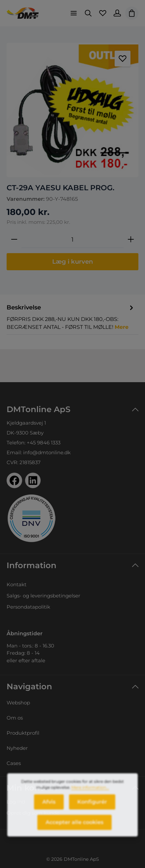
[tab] (71, 317)
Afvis (49, 807)
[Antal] (72, 240)
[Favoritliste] (103, 13)
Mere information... (90, 792)
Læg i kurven (73, 262)
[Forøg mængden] (131, 240)
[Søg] (88, 13)
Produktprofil (23, 733)
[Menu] (74, 13)
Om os (15, 718)
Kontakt (17, 584)
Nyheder (17, 748)
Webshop (18, 703)
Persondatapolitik (28, 607)
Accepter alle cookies (74, 827)
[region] (72, 110)
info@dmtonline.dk (47, 452)
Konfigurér (92, 807)
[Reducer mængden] (14, 240)
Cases (14, 763)
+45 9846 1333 (44, 443)
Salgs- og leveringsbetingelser (43, 596)
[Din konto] (117, 13)
